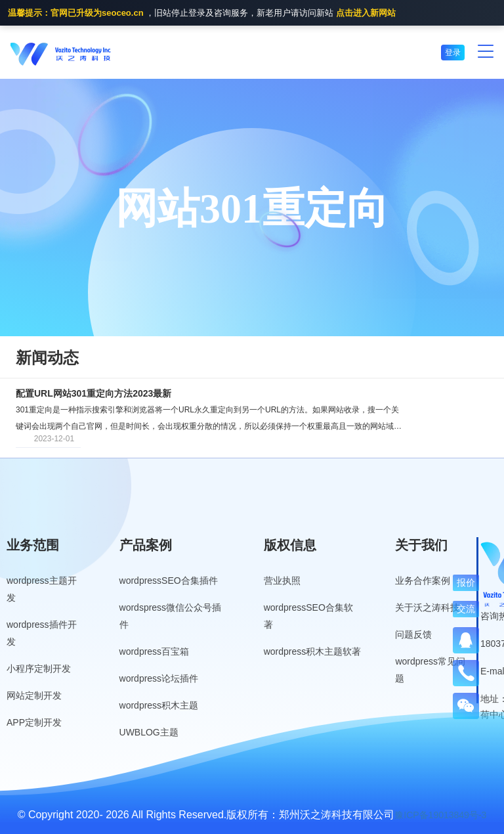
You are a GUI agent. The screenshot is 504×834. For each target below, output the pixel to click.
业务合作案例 (423, 581)
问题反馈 (413, 634)
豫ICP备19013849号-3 (440, 815)
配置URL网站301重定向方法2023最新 (94, 393)
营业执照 (282, 581)
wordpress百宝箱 (155, 651)
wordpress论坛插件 (159, 678)
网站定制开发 (34, 695)
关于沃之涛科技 (427, 607)
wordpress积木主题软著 (313, 651)
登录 (453, 53)
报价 (466, 582)
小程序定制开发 (39, 669)
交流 (466, 609)
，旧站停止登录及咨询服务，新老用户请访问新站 (202, 13)
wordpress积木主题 (159, 705)
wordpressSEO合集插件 (169, 581)
